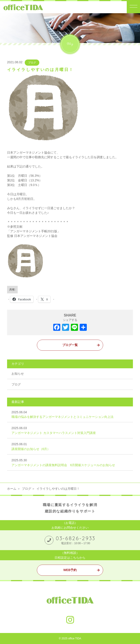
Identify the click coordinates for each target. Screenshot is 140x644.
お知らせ (18, 374)
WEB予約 (70, 570)
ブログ (32, 63)
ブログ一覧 (70, 345)
